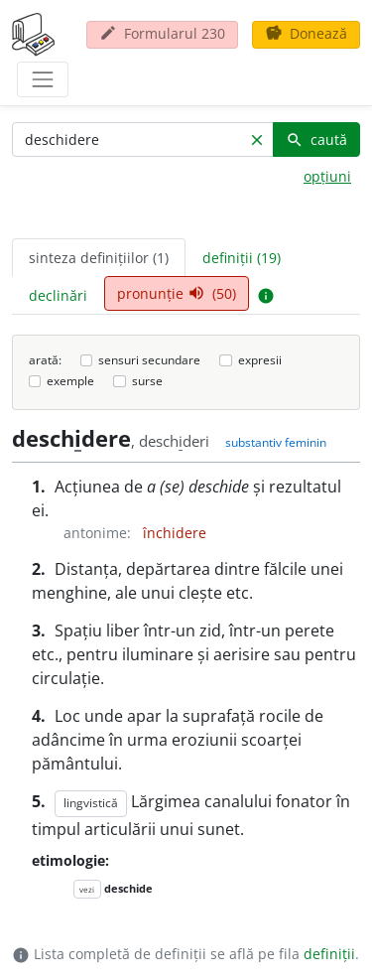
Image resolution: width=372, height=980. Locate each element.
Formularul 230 (162, 33)
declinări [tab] (58, 295)
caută (316, 140)
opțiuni (327, 176)
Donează (306, 33)
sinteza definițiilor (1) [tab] (99, 258)
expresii (260, 360)
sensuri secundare (149, 360)
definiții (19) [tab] (242, 258)
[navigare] (43, 79)
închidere (175, 533)
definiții (329, 954)
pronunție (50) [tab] (177, 293)
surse (147, 381)
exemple (70, 381)
